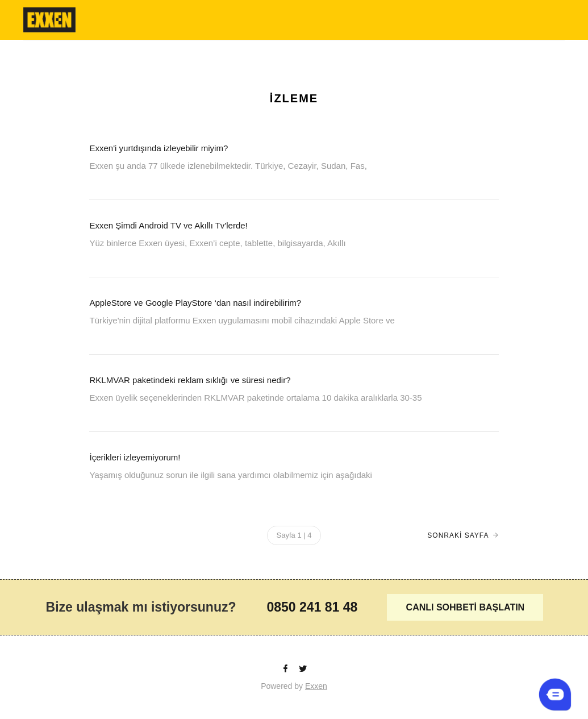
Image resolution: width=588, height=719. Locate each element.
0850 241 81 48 (312, 607)
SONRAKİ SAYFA (458, 535)
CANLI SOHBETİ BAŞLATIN (466, 607)
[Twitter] (303, 669)
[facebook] (286, 669)
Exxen (316, 686)
